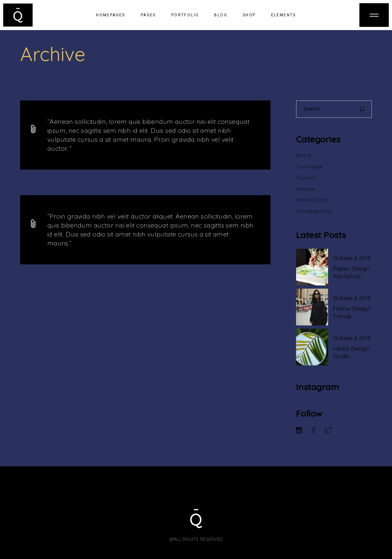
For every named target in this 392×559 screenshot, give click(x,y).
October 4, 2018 (351, 258)
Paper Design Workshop (351, 272)
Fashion (305, 178)
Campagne (309, 166)
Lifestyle (306, 189)
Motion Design (313, 200)
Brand (303, 155)
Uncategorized (314, 211)
